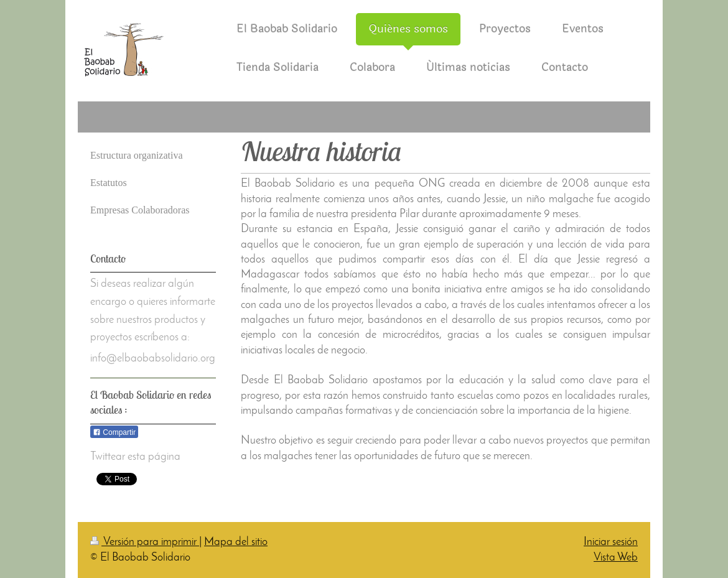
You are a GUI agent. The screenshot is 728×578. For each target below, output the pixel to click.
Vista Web (616, 558)
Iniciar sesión (611, 542)
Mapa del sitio (236, 542)
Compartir (114, 432)
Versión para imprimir (145, 542)
